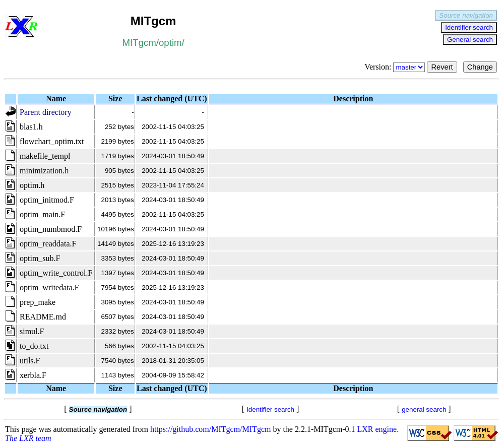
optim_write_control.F (56, 273)
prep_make (38, 302)
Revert (442, 67)
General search (470, 40)
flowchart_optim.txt (52, 141)
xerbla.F (33, 375)
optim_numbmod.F (51, 229)
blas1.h (31, 127)
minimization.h (44, 171)
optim (170, 43)
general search (424, 409)
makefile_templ (45, 156)
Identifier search (469, 27)
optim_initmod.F (47, 200)
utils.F (30, 361)
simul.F (32, 331)
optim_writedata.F (49, 287)
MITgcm (139, 43)
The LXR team (28, 438)
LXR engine (377, 429)
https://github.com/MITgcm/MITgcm (211, 429)
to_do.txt (34, 346)
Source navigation (466, 15)
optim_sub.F (40, 258)
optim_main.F (42, 214)
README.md (43, 317)
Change (480, 67)
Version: (396, 67)
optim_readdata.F (48, 244)
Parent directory (46, 112)
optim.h (32, 185)
